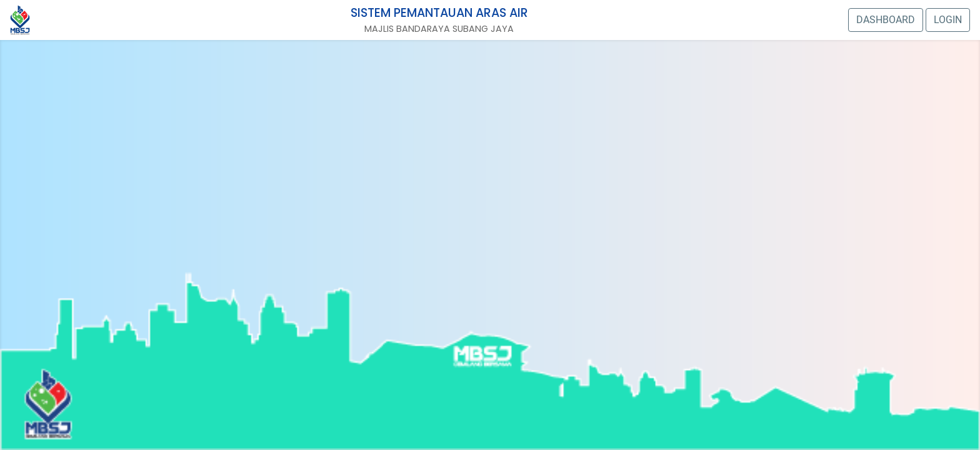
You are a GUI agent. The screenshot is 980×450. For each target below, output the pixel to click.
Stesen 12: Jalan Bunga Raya (575, 166)
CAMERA (450, 212)
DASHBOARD (886, 20)
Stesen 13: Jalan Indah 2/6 (419, 175)
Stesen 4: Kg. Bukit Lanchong (68, 397)
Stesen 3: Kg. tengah (68, 235)
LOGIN (948, 20)
